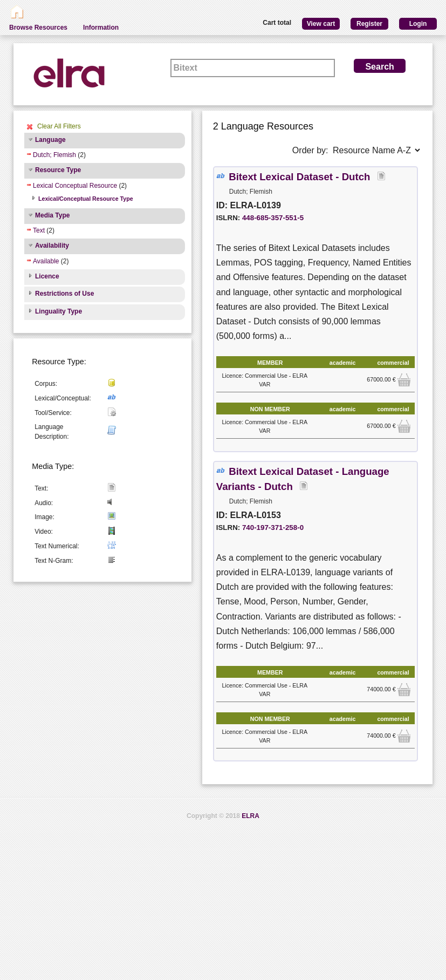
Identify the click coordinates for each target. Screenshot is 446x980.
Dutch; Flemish (54, 155)
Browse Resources (38, 28)
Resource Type (58, 170)
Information (101, 28)
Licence (47, 276)
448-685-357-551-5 (273, 218)
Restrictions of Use (64, 294)
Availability (52, 246)
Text (39, 230)
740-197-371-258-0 (273, 528)
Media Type (52, 215)
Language (50, 140)
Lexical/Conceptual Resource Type (86, 199)
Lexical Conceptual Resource (75, 186)
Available (46, 261)
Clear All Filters (59, 126)
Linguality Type (59, 311)
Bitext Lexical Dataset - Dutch (301, 177)
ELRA (251, 816)
